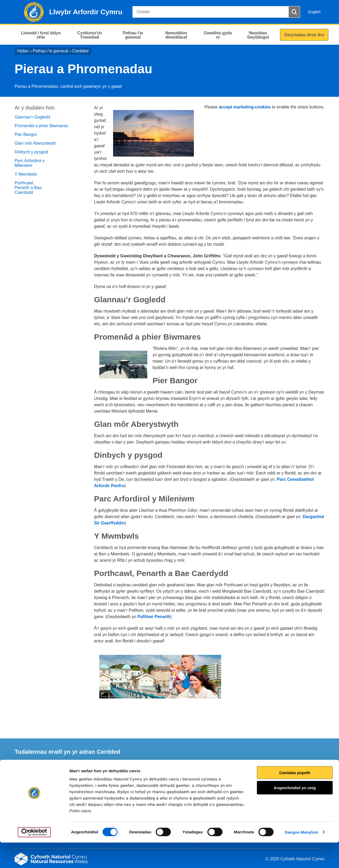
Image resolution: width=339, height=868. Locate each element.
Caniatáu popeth (295, 798)
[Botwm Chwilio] (294, 12)
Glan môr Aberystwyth (35, 143)
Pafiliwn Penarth (154, 617)
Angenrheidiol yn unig (295, 813)
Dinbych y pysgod (31, 152)
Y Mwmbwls (26, 174)
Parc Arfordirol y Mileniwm (30, 163)
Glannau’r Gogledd (32, 117)
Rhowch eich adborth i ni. (121, 778)
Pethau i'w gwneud (50, 51)
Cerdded (80, 51)
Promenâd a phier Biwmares (41, 126)
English (314, 12)
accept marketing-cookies (245, 107)
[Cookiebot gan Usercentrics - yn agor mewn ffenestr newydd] (34, 858)
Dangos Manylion (302, 858)
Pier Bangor (26, 134)
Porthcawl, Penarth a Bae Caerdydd (28, 188)
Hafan (23, 51)
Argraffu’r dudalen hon (302, 778)
